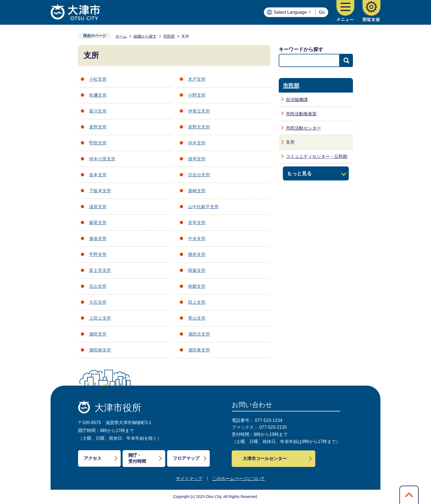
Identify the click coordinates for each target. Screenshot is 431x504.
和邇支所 (98, 95)
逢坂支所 (98, 239)
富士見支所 (100, 270)
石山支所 (98, 286)
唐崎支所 (197, 191)
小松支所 (98, 79)
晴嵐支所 (197, 270)
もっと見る (299, 173)
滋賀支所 (98, 207)
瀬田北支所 (199, 334)
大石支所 (98, 302)
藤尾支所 (98, 223)
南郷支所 (197, 286)
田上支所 (197, 302)
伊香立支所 (199, 111)
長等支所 (197, 223)
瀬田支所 (98, 334)
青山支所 (197, 318)
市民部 (169, 36)
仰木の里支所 (102, 159)
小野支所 (197, 95)
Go (322, 12)
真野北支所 (199, 127)
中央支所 (197, 239)
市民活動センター (303, 128)
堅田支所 (98, 143)
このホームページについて (239, 479)
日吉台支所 (199, 175)
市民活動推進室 (301, 114)
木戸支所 (197, 79)
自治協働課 (297, 100)
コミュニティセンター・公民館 (317, 156)
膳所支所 (197, 254)
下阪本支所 (100, 191)
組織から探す (145, 36)
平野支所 (98, 254)
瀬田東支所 (199, 350)
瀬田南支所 (100, 350)
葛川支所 (98, 111)
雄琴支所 (197, 159)
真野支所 (98, 127)
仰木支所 (197, 143)
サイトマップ (189, 479)
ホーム (121, 36)
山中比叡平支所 (203, 207)
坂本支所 (98, 175)
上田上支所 (100, 318)
